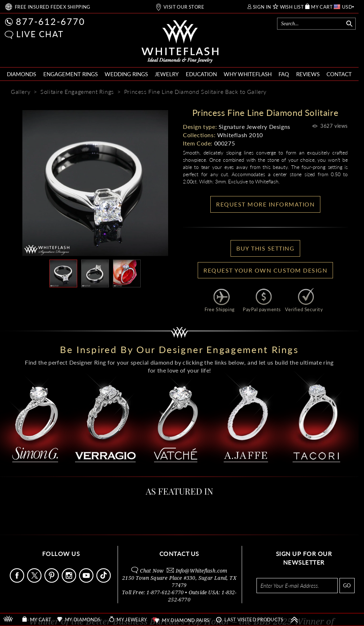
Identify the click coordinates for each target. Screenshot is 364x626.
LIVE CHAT (40, 34)
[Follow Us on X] (35, 581)
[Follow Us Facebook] (18, 581)
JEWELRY (167, 74)
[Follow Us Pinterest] (52, 581)
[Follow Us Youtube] (87, 581)
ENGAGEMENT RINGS (71, 74)
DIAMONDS (21, 74)
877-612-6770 (51, 21)
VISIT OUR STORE (184, 7)
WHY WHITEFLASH (248, 74)
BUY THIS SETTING (265, 248)
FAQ (284, 74)
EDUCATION (201, 74)
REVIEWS (308, 74)
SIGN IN (262, 7)
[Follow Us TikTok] (104, 581)
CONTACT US (179, 554)
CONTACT (339, 74)
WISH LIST (292, 7)
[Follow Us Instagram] (70, 581)
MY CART (322, 7)
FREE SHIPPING (53, 7)
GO (347, 585)
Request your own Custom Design (265, 270)
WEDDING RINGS (126, 74)
